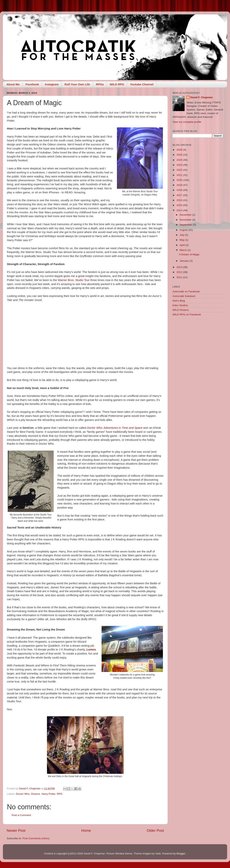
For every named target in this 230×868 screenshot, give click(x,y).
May (182, 240)
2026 (180, 150)
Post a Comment (21, 815)
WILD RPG (117, 84)
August (184, 230)
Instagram (52, 84)
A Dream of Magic (189, 254)
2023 (180, 165)
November (186, 220)
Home (86, 830)
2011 (180, 277)
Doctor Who (23, 794)
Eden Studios (180, 305)
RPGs (100, 84)
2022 (180, 170)
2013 (180, 267)
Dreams (36, 794)
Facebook (32, 84)
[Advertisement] (198, 346)
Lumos (91, 650)
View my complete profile (187, 122)
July (182, 235)
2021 (180, 175)
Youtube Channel (142, 84)
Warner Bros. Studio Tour (74, 280)
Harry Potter (48, 794)
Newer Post (16, 830)
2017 (180, 195)
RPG (60, 794)
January (185, 261)
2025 (180, 155)
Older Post (155, 830)
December (186, 215)
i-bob (158, 854)
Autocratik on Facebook (186, 291)
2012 (180, 272)
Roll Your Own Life (77, 84)
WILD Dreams (181, 310)
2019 (180, 185)
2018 (180, 190)
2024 (180, 160)
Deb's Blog (179, 301)
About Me (13, 84)
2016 (180, 200)
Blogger (181, 854)
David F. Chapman (201, 97)
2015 (180, 205)
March (184, 250)
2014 (180, 210)
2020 (180, 180)
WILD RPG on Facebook (187, 314)
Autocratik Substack (184, 296)
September (186, 225)
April (183, 245)
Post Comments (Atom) (36, 838)
